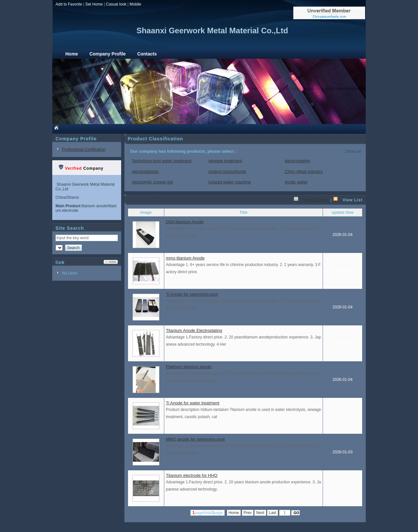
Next (260, 513)
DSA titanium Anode (185, 222)
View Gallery (311, 200)
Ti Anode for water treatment (193, 403)
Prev (248, 513)
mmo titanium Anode (185, 258)
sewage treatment (225, 161)
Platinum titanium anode (189, 367)
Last (273, 513)
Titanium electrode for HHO (192, 475)
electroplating (297, 161)
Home (234, 513)
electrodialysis (145, 172)
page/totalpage (208, 513)
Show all (353, 151)
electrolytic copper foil (152, 182)
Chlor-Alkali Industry (304, 172)
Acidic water (296, 182)
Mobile (135, 4)
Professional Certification (84, 149)
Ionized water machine (230, 182)
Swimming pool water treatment (162, 161)
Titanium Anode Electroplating (194, 330)
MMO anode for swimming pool (195, 439)
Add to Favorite (69, 4)
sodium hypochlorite (227, 172)
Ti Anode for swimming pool (192, 294)
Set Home (94, 4)
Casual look (116, 4)
